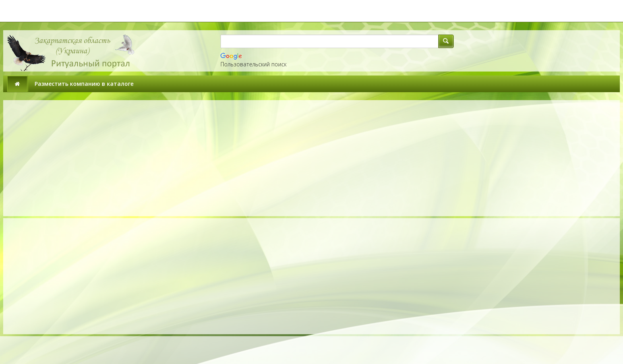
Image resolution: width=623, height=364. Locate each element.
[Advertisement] (159, 158)
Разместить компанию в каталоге (84, 84)
